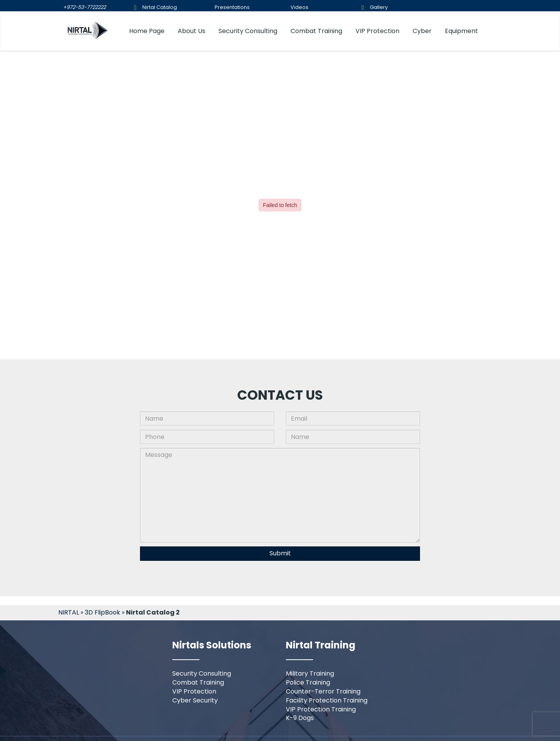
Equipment (461, 31)
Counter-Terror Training (323, 691)
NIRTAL (69, 612)
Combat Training (316, 31)
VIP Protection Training (321, 709)
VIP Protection (377, 31)
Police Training (308, 682)
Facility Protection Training (327, 700)
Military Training (310, 673)
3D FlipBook (102, 612)
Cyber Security (195, 700)
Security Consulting (248, 31)
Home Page (147, 31)
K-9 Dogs (300, 718)
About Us (192, 31)
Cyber (422, 31)
